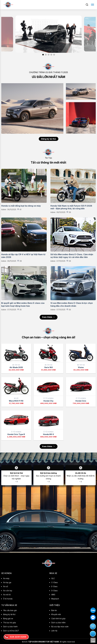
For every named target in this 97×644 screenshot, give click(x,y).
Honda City (48, 401)
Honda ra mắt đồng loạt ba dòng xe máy (21, 206)
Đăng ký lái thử (49, 139)
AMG (53, 595)
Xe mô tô (7, 595)
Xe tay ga (7, 582)
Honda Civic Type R (16, 434)
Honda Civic (81, 401)
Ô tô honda (8, 599)
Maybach (55, 599)
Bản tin (54, 610)
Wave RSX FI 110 (16, 401)
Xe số (6, 586)
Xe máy (6, 578)
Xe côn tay (8, 591)
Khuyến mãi (56, 614)
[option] (49, 34)
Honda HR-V (48, 434)
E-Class (54, 586)
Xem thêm (49, 317)
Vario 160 (48, 367)
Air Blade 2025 (16, 367)
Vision (81, 367)
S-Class (54, 591)
